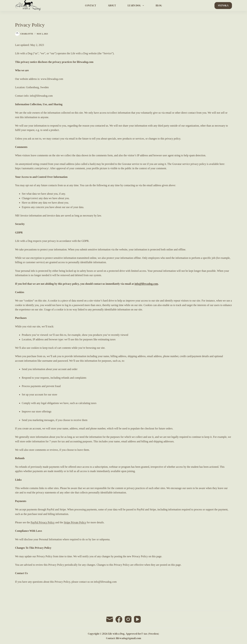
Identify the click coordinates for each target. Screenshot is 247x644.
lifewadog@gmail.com (129, 638)
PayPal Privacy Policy (43, 522)
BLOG (159, 5)
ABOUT (112, 5)
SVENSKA (223, 5)
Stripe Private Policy (75, 522)
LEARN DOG (136, 6)
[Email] (110, 619)
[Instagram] (128, 619)
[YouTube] (137, 619)
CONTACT (91, 5)
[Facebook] (119, 619)
